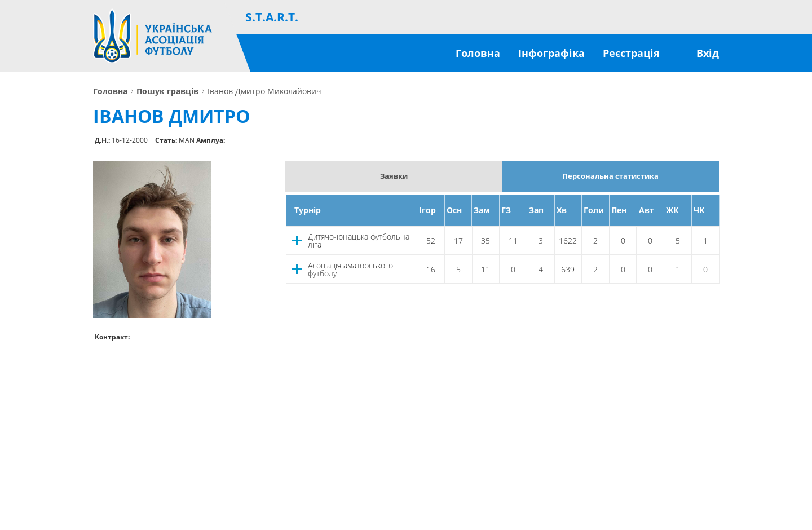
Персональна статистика (611, 176)
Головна (478, 53)
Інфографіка (551, 53)
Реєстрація (631, 53)
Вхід (708, 53)
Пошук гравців (167, 91)
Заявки (394, 176)
